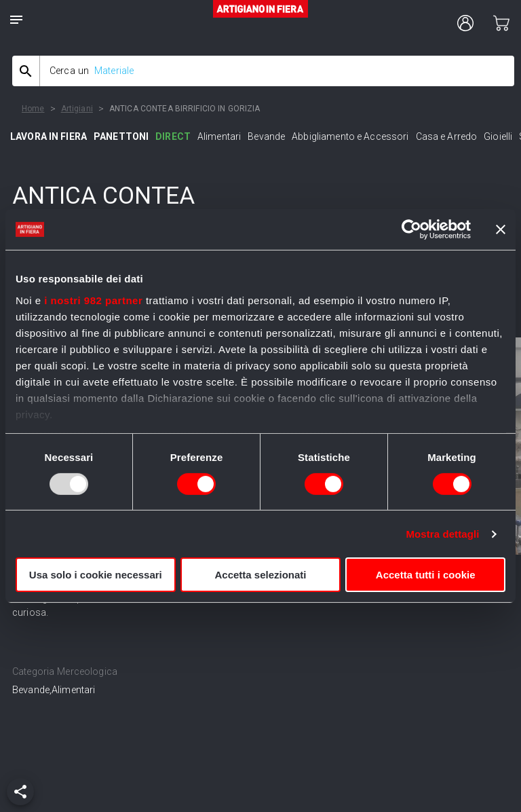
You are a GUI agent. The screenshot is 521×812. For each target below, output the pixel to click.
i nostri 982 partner (93, 300)
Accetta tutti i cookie (426, 575)
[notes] (16, 20)
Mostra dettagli (442, 534)
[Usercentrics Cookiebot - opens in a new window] (411, 229)
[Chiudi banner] (501, 229)
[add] (20, 792)
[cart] (501, 23)
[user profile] (465, 23)
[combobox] (263, 71)
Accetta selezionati (260, 575)
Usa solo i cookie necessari (96, 575)
